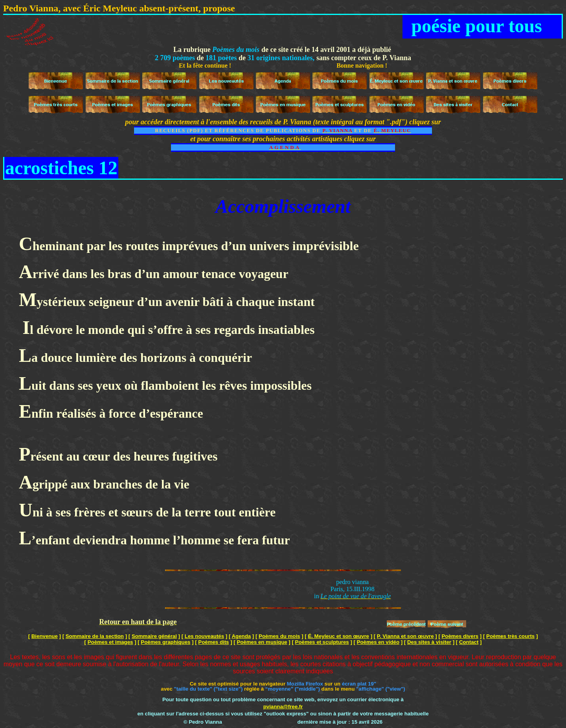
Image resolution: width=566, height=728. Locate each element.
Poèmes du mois (279, 636)
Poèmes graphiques (165, 642)
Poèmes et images (110, 642)
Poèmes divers (460, 636)
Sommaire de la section (95, 636)
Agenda (242, 636)
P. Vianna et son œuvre (405, 636)
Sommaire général (154, 636)
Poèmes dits (213, 642)
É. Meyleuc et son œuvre (338, 636)
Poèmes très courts (510, 636)
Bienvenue (45, 636)
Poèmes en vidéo (378, 642)
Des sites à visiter (429, 642)
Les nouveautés (204, 636)
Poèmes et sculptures (322, 642)
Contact (469, 642)
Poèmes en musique (262, 642)
